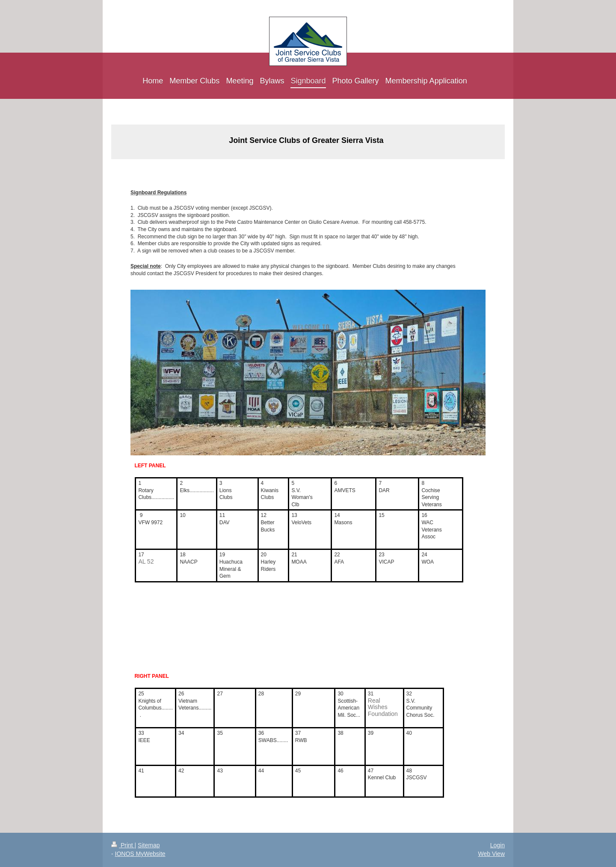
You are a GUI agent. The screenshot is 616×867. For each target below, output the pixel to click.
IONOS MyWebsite (140, 854)
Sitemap (149, 845)
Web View (491, 854)
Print (123, 845)
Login (498, 845)
